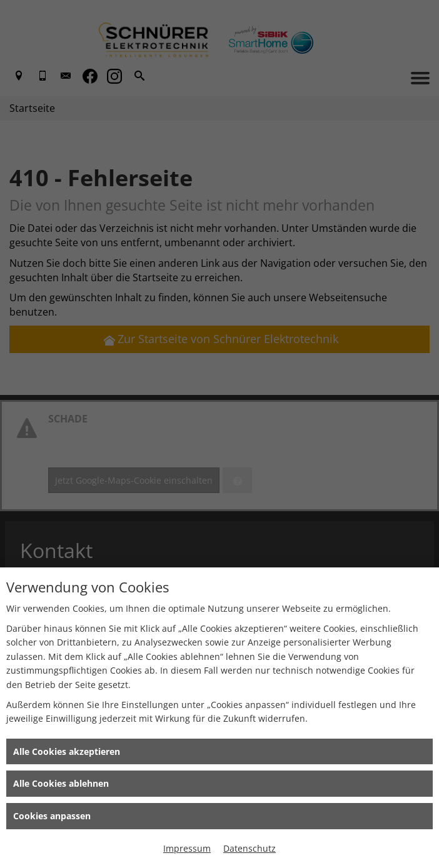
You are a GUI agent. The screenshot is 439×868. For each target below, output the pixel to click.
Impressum (187, 848)
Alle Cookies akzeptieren (67, 751)
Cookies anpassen (52, 816)
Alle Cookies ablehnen (61, 783)
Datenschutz (250, 848)
